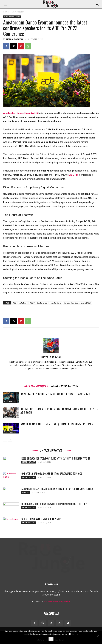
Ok (51, 639)
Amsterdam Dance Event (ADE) (20, 113)
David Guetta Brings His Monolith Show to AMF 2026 (55, 394)
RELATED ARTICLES (36, 386)
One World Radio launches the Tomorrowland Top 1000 (52, 474)
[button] (5, 4)
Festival (26, 492)
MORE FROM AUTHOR (64, 386)
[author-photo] (51, 353)
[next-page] (10, 440)
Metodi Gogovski (15, 39)
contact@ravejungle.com (57, 601)
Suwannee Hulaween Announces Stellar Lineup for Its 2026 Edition (57, 489)
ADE (14, 303)
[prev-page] (5, 440)
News (18, 17)
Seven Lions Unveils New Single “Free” (41, 519)
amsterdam (56, 303)
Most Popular (18, 12)
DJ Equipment (10, 417)
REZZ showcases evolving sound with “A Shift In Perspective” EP (56, 458)
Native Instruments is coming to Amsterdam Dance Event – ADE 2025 (60, 411)
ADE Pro (23, 303)
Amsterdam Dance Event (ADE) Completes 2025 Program (57, 424)
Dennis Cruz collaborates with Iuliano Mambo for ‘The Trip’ (54, 504)
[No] (98, 636)
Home (6, 12)
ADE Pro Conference (38, 303)
